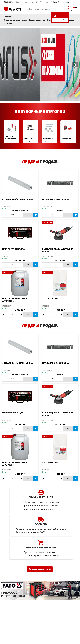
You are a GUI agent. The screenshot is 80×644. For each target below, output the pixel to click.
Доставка (70, 20)
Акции (24, 20)
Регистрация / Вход (60, 20)
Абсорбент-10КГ (50, 299)
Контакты (8, 24)
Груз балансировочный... (55, 199)
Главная (7, 17)
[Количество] (12, 215)
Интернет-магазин (12, 20)
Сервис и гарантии (37, 20)
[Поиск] (45, 9)
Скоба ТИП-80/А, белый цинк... (17, 199)
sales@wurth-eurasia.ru (62, 2)
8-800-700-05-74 (10, 2)
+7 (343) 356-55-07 (46, 2)
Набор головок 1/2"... (13, 249)
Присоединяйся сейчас (40, 569)
